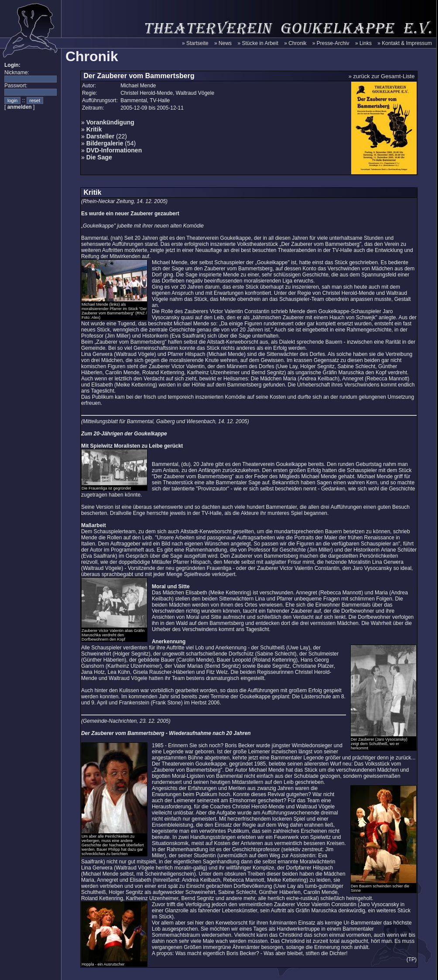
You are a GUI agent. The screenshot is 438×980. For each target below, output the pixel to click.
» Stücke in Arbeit (258, 43)
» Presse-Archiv (331, 43)
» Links (363, 43)
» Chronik (295, 43)
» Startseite (195, 43)
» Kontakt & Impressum (405, 43)
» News (223, 43)
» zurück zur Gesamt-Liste (382, 76)
